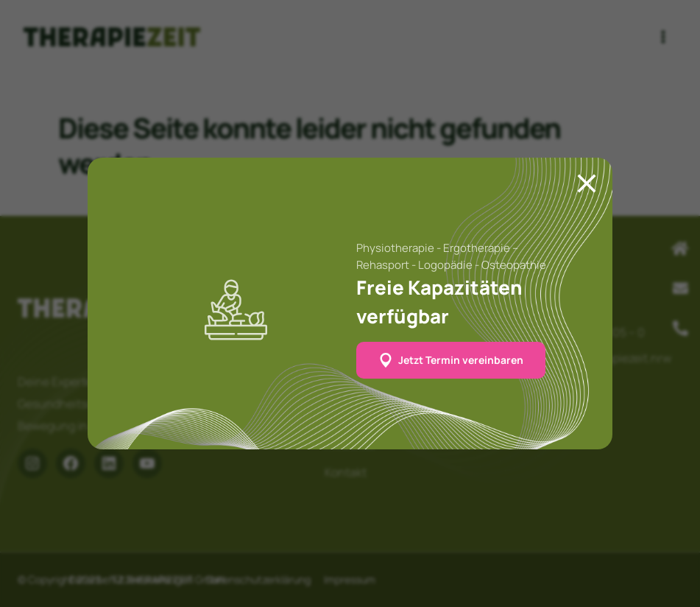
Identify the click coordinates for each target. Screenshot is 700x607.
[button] (451, 360)
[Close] (587, 183)
